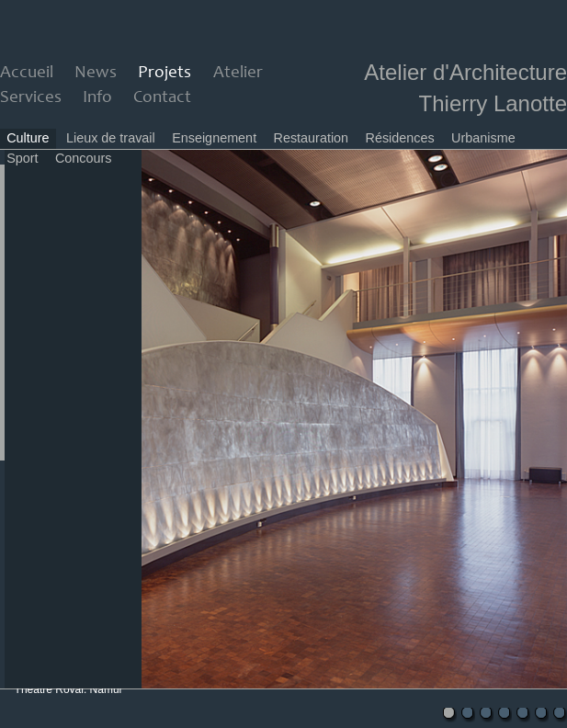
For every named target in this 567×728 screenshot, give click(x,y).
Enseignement (214, 138)
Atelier (238, 73)
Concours (84, 158)
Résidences (400, 138)
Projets (164, 73)
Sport (22, 158)
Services (31, 98)
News (96, 73)
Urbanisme (483, 138)
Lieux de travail (111, 138)
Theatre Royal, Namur (69, 689)
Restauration (312, 138)
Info (97, 98)
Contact (162, 98)
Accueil (27, 73)
